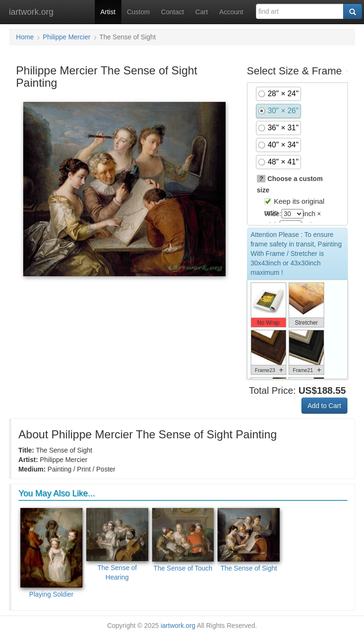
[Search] (353, 11)
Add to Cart (324, 406)
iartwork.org (31, 12)
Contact (173, 12)
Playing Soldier (51, 553)
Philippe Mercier (66, 37)
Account (232, 12)
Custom (138, 12)
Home (25, 37)
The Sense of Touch (183, 540)
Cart (201, 12)
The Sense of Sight (249, 540)
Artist (108, 12)
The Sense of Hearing (117, 544)
